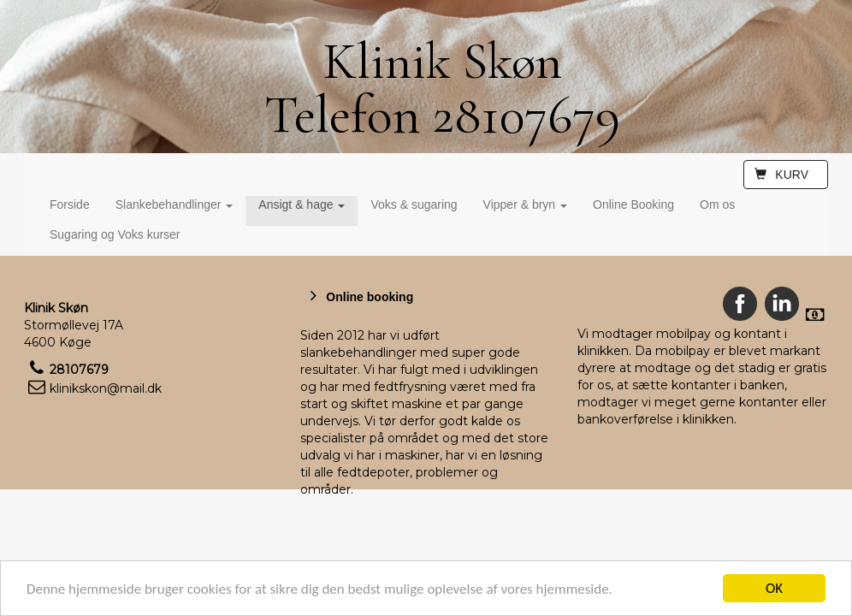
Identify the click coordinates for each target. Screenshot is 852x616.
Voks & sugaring (414, 204)
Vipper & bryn (525, 204)
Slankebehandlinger (175, 204)
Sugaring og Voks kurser (115, 234)
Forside (70, 204)
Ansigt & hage (302, 204)
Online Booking (633, 204)
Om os (717, 204)
